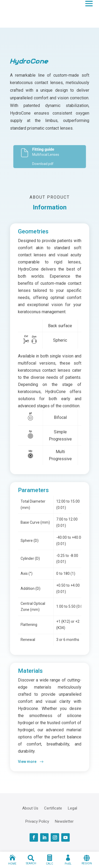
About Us (30, 808)
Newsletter (64, 821)
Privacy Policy (37, 821)
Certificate (53, 808)
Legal (72, 808)
